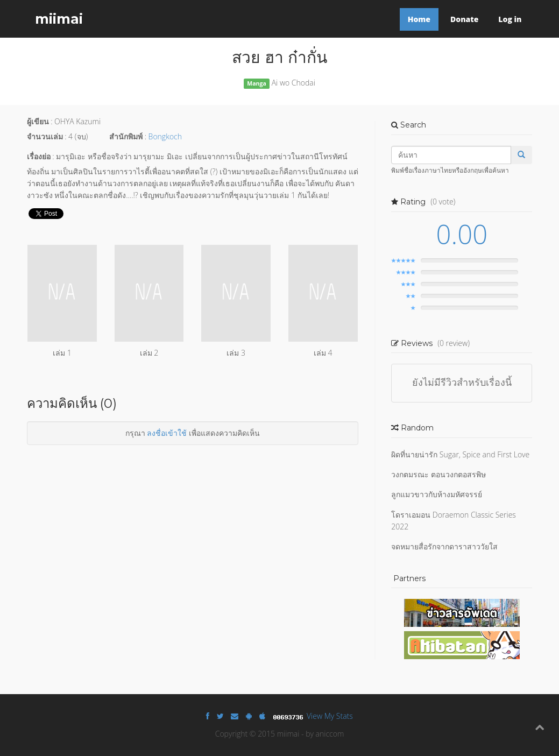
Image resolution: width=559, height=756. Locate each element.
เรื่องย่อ (39, 156)
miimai (59, 19)
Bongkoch (165, 136)
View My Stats (330, 716)
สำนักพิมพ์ (126, 136)
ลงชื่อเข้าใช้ (167, 433)
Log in (510, 19)
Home (419, 19)
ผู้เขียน (38, 121)
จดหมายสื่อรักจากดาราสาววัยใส (444, 546)
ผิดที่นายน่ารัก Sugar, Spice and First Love (460, 454)
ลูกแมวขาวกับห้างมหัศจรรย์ (437, 494)
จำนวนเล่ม (45, 136)
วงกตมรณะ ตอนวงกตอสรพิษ (438, 474)
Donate (464, 19)
